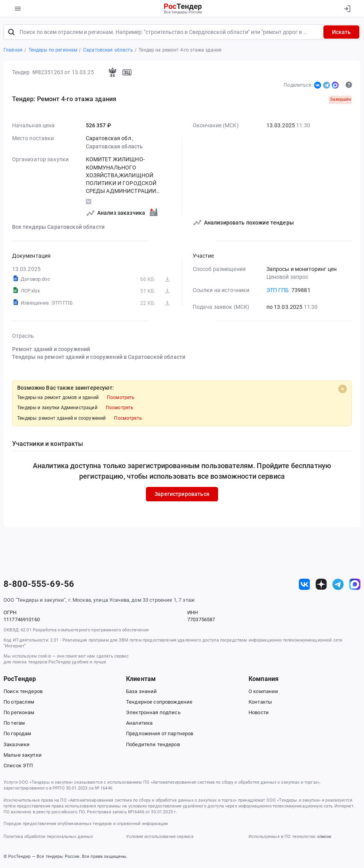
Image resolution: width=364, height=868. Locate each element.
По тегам (14, 723)
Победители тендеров (153, 744)
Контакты (260, 702)
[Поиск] (11, 32)
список (324, 837)
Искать (341, 32)
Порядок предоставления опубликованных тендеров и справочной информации (86, 824)
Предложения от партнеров (160, 734)
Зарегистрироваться (182, 494)
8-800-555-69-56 (39, 585)
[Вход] (347, 9)
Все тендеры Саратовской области (58, 227)
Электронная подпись (153, 712)
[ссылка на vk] (305, 584)
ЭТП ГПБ (278, 291)
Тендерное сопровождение (159, 702)
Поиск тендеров (23, 691)
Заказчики (17, 744)
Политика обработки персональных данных (48, 837)
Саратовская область (115, 146)
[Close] (343, 389)
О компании (263, 691)
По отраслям (19, 702)
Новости (259, 712)
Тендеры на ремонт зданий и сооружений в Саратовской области (99, 357)
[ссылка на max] (355, 584)
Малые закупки (23, 755)
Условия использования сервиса (160, 837)
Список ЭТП (18, 766)
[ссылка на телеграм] (338, 584)
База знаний (142, 691)
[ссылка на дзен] (321, 584)
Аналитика (139, 723)
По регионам (19, 712)
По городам (17, 734)
